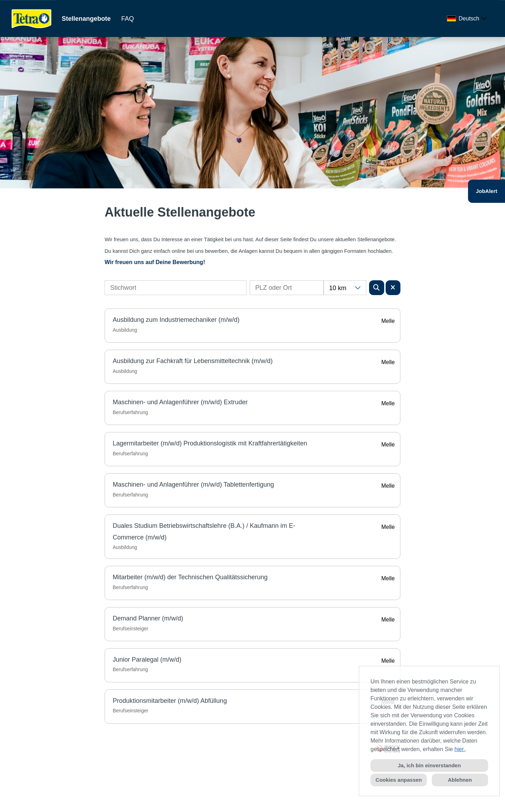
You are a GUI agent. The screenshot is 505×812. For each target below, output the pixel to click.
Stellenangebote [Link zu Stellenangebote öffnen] (86, 19)
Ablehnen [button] (460, 780)
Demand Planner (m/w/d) (148, 618)
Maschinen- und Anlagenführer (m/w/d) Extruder (180, 402)
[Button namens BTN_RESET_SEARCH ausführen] (393, 288)
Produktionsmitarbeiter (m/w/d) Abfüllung (170, 701)
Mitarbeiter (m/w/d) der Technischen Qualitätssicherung (190, 577)
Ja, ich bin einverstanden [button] (429, 765)
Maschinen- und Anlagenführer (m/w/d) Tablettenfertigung (193, 485)
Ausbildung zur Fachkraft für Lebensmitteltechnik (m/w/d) (193, 361)
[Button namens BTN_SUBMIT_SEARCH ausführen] (377, 288)
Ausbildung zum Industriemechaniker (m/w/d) (176, 320)
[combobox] (468, 19)
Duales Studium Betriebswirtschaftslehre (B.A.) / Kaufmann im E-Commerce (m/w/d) (204, 531)
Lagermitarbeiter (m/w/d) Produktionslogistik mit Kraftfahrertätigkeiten (210, 443)
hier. (460, 749)
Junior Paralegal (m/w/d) (147, 660)
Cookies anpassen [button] (399, 780)
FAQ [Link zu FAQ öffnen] (127, 19)
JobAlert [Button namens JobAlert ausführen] (487, 191)
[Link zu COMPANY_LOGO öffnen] (32, 18)
